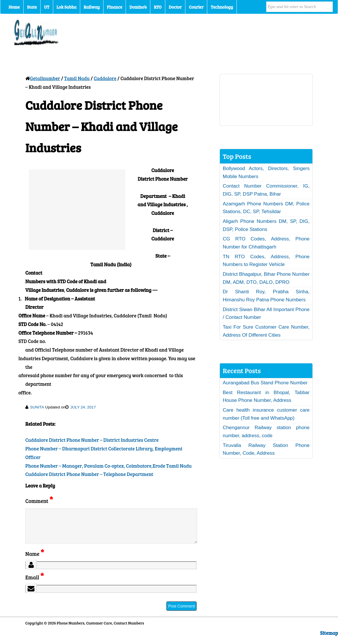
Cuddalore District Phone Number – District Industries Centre (92, 440)
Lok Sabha (67, 7)
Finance (115, 7)
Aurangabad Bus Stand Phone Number (265, 383)
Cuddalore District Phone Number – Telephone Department (89, 474)
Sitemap (329, 640)
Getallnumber (45, 78)
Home (14, 7)
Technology (222, 7)
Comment (39, 501)
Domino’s (138, 7)
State (32, 7)
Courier (196, 7)
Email (35, 584)
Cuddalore (105, 78)
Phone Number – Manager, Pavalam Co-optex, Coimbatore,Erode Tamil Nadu (108, 466)
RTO (158, 7)
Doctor (175, 7)
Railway (92, 7)
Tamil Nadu (77, 78)
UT (47, 7)
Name (35, 561)
